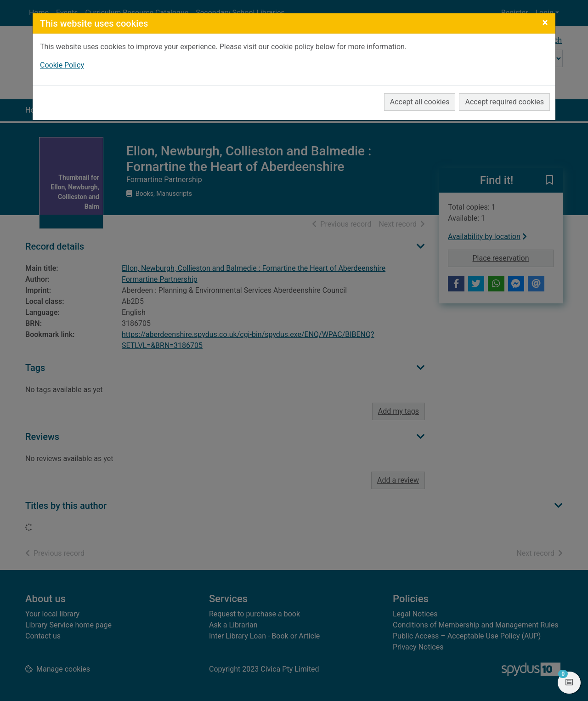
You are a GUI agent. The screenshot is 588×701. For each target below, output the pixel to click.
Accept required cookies (504, 102)
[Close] (545, 23)
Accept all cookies (420, 102)
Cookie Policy (62, 65)
